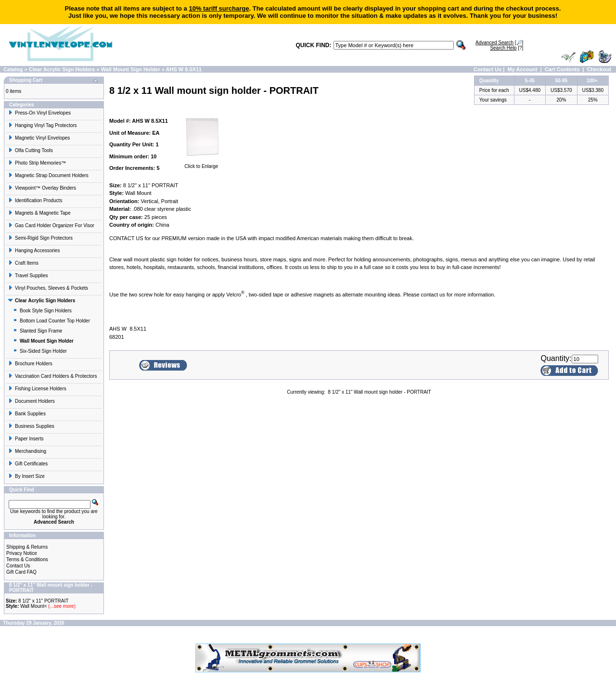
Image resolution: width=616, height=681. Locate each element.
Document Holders (32, 401)
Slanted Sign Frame (38, 331)
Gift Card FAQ (21, 572)
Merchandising (27, 451)
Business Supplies (31, 426)
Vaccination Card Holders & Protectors (52, 376)
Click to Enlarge (201, 164)
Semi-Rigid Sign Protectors (40, 238)
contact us (433, 295)
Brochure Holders (30, 364)
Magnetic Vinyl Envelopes (39, 138)
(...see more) (61, 606)
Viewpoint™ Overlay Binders (42, 188)
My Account (522, 69)
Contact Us (488, 69)
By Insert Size (26, 476)
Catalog (13, 69)
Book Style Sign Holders (42, 311)
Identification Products (35, 200)
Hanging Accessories (34, 251)
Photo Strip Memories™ (37, 163)
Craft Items (23, 263)
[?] (507, 48)
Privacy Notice (22, 553)
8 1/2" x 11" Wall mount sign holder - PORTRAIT (379, 392)
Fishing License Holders (37, 389)
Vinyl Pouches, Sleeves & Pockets (48, 288)
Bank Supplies (27, 414)
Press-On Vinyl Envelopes (39, 113)
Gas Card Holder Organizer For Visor (51, 225)
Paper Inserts (26, 439)
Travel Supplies (28, 276)
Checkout (599, 69)
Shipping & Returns (27, 547)
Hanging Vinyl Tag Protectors (43, 125)
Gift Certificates (28, 464)
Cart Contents (562, 69)
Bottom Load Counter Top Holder (51, 321)
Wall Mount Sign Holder (131, 69)
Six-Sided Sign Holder (40, 351)
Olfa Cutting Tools (31, 150)
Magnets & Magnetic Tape (39, 213)
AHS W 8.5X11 (184, 69)
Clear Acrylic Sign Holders (62, 69)
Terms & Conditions (27, 559)
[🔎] (499, 43)
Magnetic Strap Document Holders (48, 175)
